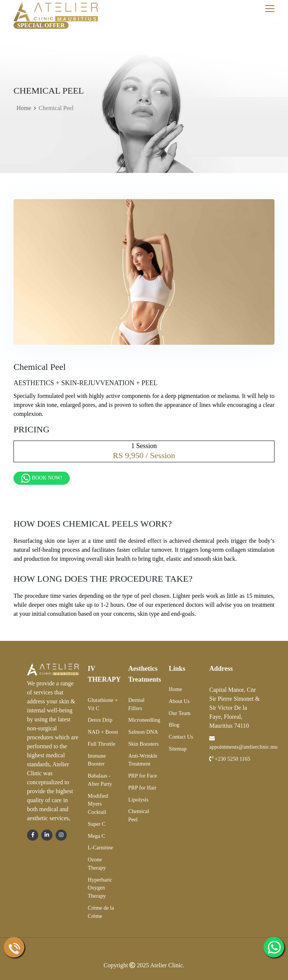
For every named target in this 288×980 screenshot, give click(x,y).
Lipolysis (138, 800)
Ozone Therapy (97, 864)
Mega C (96, 836)
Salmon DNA (143, 732)
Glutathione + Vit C (103, 704)
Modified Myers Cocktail (98, 804)
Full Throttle (101, 744)
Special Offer (41, 25)
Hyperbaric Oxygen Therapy (100, 888)
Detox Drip (100, 720)
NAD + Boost (103, 732)
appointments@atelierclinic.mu (243, 743)
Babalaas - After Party (100, 780)
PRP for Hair (142, 788)
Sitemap (178, 749)
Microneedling (144, 720)
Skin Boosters (143, 744)
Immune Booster (97, 760)
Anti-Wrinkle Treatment (143, 760)
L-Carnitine (100, 847)
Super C (97, 824)
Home (24, 108)
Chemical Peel (139, 815)
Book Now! (42, 478)
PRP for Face (143, 776)
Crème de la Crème (101, 912)
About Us (179, 701)
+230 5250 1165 (230, 759)
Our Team (180, 713)
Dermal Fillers (136, 704)
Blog (174, 725)
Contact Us (181, 737)
